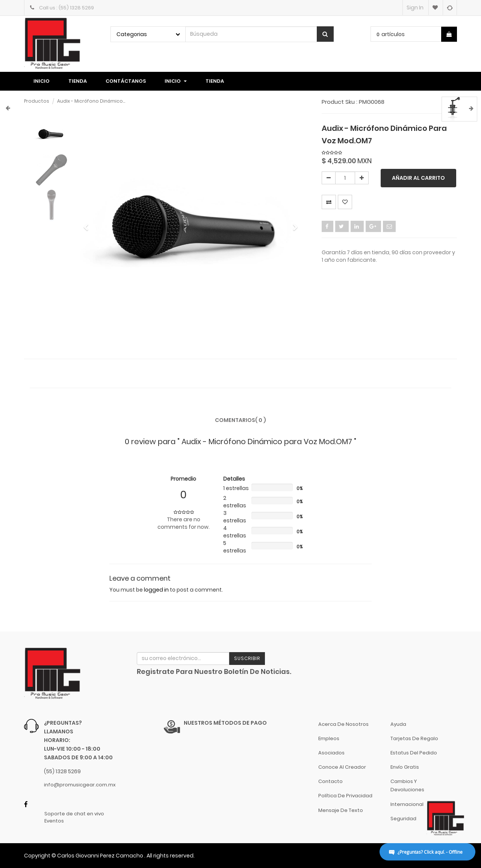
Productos (37, 101)
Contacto (330, 781)
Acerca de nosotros (343, 724)
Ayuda (398, 724)
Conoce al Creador (342, 767)
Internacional (407, 804)
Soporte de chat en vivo (74, 814)
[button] (88, 224)
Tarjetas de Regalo (414, 738)
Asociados (331, 753)
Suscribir (247, 658)
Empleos (329, 738)
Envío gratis (405, 767)
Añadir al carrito (418, 178)
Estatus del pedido (414, 753)
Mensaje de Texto (341, 810)
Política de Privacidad (345, 796)
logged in (156, 590)
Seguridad (403, 819)
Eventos (54, 821)
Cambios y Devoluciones (407, 785)
